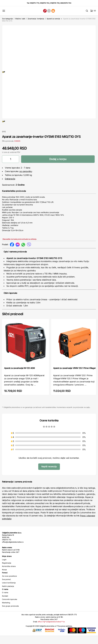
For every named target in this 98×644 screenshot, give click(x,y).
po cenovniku (26, 180)
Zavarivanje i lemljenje (36, 19)
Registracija (7, 571)
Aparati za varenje (53, 19)
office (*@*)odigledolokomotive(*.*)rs (51, 630)
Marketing (6, 611)
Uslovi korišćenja (9, 591)
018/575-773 (34, 3)
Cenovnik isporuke (10, 608)
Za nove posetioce (9, 584)
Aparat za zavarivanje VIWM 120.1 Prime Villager (74, 376)
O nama (5, 601)
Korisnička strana (9, 574)
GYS (4, 140)
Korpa (4, 578)
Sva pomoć (6, 588)
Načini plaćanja (8, 594)
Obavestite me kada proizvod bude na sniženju (19, 247)
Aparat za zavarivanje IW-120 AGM (19, 376)
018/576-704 (45, 3)
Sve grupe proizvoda (10, 614)
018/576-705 (55, 3)
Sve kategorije (7, 19)
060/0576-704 (66, 3)
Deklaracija (10, 187)
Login (4, 568)
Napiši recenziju (49, 475)
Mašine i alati (20, 19)
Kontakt (5, 604)
